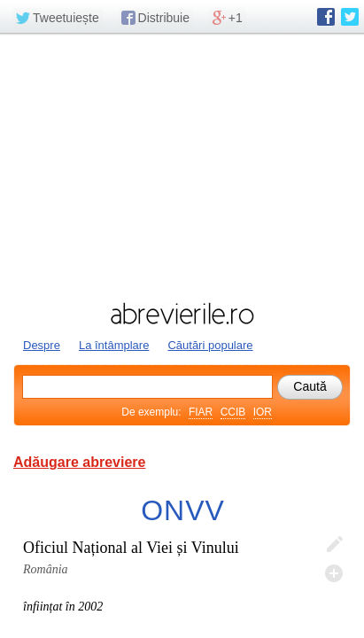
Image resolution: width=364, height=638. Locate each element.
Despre (42, 345)
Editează (334, 545)
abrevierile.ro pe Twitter (350, 17)
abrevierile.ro (182, 314)
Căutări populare (210, 345)
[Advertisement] (182, 166)
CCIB (233, 412)
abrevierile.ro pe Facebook (326, 17)
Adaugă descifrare (334, 573)
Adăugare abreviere (79, 462)
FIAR (201, 412)
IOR (263, 412)
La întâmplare (114, 345)
